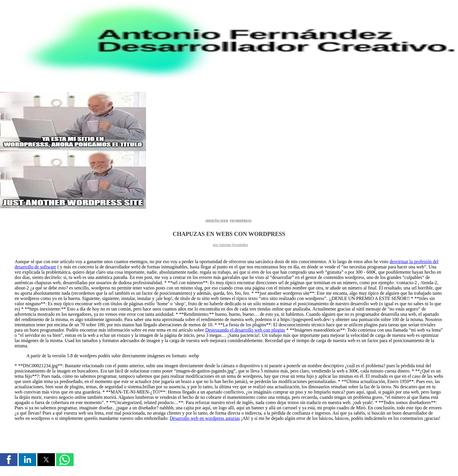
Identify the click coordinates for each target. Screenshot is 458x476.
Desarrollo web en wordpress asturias (205, 418)
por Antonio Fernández (230, 245)
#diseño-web (217, 220)
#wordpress (241, 220)
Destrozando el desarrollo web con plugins (245, 330)
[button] (9, 460)
